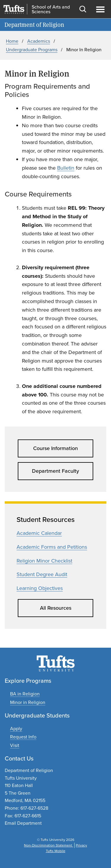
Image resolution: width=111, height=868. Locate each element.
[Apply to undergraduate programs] (16, 729)
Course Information (55, 448)
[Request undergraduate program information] (23, 737)
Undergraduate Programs (32, 50)
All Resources (56, 608)
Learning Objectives (40, 588)
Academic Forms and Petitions (52, 547)
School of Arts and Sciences (51, 9)
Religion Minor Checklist (44, 561)
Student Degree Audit (42, 574)
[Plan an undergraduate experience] (15, 745)
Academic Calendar (39, 533)
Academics (39, 41)
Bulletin (66, 168)
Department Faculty (55, 471)
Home (12, 41)
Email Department (23, 823)
